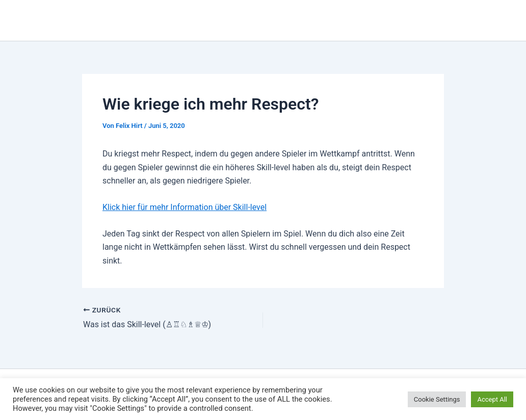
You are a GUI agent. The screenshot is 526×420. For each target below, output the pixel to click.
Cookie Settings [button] (437, 399)
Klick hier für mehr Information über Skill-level (185, 207)
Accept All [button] (492, 399)
